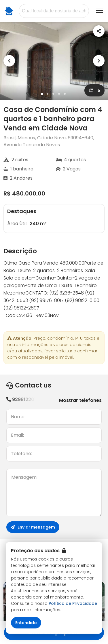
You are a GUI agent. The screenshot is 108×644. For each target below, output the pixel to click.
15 (94, 90)
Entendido (26, 623)
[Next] (99, 61)
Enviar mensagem (33, 527)
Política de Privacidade (73, 603)
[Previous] (9, 61)
